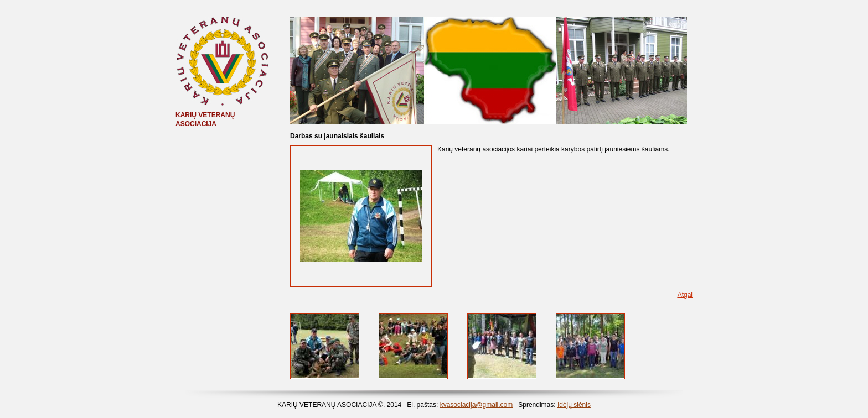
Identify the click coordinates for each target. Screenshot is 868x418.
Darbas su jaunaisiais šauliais (337, 136)
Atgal (685, 295)
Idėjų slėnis (574, 405)
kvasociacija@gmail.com (477, 405)
